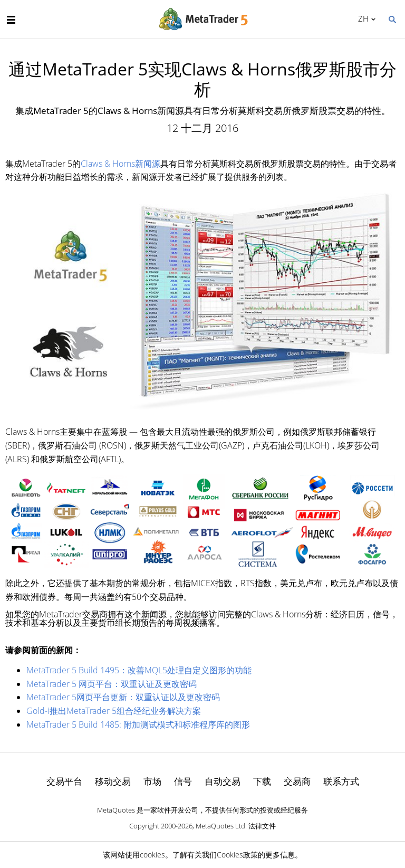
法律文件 (262, 826)
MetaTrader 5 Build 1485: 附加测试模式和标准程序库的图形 (138, 724)
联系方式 (341, 781)
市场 (152, 781)
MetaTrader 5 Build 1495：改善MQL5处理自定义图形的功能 (139, 670)
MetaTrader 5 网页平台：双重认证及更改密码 (112, 684)
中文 (361, 18)
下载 (262, 781)
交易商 (297, 781)
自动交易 (223, 781)
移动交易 (113, 781)
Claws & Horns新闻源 (120, 164)
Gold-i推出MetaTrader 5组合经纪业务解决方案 (114, 711)
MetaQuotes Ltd (220, 826)
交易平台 (64, 781)
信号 (183, 781)
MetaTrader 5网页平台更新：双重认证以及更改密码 (123, 697)
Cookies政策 (237, 855)
